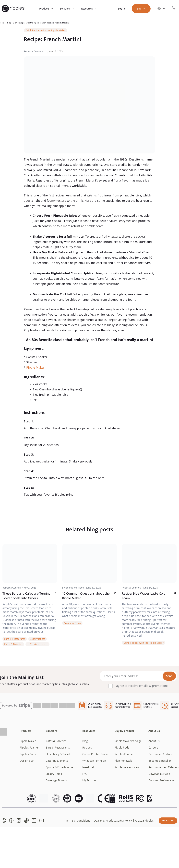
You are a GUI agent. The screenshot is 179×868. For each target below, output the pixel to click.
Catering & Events (57, 761)
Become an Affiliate (160, 754)
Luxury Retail (54, 774)
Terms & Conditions (78, 821)
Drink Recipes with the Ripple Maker (29, 23)
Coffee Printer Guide (95, 754)
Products (48, 9)
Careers (153, 748)
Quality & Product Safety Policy (113, 821)
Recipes (87, 748)
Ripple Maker (35, 367)
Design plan (27, 761)
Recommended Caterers (164, 767)
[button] (4, 821)
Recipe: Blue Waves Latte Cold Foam (144, 596)
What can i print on (94, 761)
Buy (143, 9)
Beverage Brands (56, 780)
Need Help (89, 767)
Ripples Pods (28, 754)
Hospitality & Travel (58, 754)
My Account (90, 780)
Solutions (69, 9)
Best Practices (38, 639)
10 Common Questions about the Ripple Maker (86, 596)
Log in (122, 9)
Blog (9, 23)
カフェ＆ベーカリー (37, 644)
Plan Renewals (123, 761)
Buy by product (124, 731)
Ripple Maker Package (128, 741)
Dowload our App (159, 774)
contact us (168, 820)
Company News (72, 623)
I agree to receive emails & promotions (141, 686)
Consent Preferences (161, 780)
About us (154, 731)
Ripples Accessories (127, 767)
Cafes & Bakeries (13, 644)
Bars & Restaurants (15, 639)
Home (3, 23)
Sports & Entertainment (61, 767)
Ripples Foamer (29, 748)
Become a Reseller (160, 761)
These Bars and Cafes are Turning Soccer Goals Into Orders (26, 596)
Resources (91, 9)
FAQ (85, 774)
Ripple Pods (122, 748)
